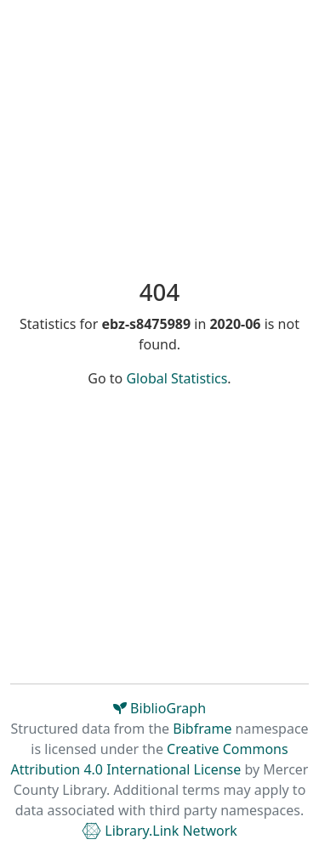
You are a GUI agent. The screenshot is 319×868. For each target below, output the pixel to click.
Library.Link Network (159, 831)
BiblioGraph (159, 708)
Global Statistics (177, 378)
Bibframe (202, 729)
